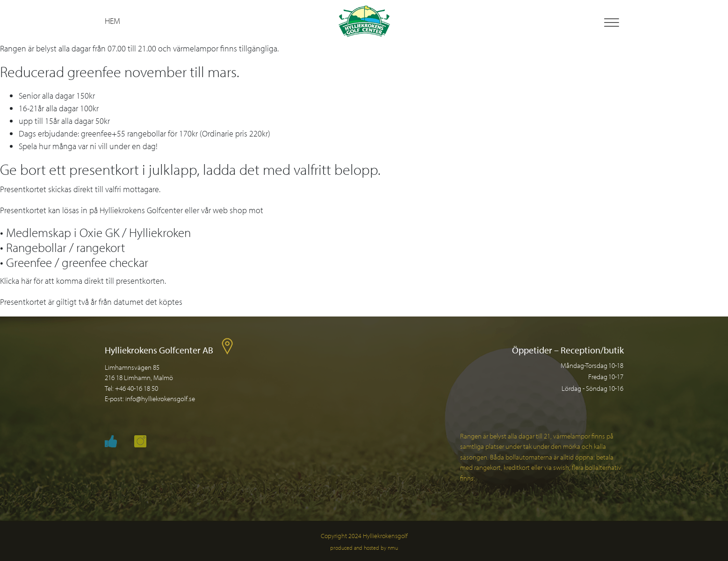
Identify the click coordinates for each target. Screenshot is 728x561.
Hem (112, 21)
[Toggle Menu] (612, 23)
